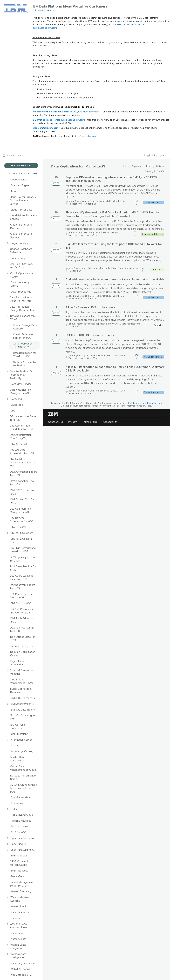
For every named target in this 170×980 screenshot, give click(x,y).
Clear (34, 173)
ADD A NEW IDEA (21, 165)
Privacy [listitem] (72, 422)
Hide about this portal (43, 10)
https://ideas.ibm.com (45, 28)
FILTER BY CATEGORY (18, 173)
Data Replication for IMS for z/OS (95, 234)
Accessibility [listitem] (110, 422)
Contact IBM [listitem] (55, 422)
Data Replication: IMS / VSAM (105, 201)
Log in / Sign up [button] (154, 155)
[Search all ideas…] (23, 156)
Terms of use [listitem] (90, 422)
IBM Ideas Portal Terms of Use (147, 403)
